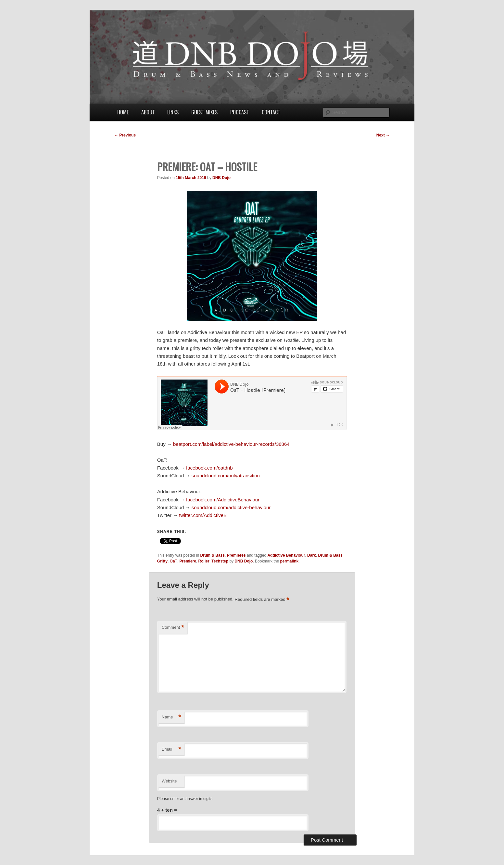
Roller (204, 561)
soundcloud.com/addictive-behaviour (231, 507)
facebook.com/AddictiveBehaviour (223, 500)
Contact (271, 112)
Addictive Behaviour (286, 555)
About (148, 112)
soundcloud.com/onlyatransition (226, 476)
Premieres (236, 555)
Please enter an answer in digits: (185, 799)
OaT (174, 561)
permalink (289, 561)
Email (171, 749)
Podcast (240, 112)
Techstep (220, 561)
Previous (125, 135)
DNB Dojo (221, 178)
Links (173, 112)
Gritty (162, 561)
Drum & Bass (213, 555)
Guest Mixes (204, 112)
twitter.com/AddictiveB (203, 515)
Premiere (188, 561)
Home (123, 112)
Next (383, 135)
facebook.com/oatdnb (209, 468)
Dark (312, 555)
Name (171, 717)
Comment (173, 628)
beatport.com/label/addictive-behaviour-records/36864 (231, 444)
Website (169, 781)
